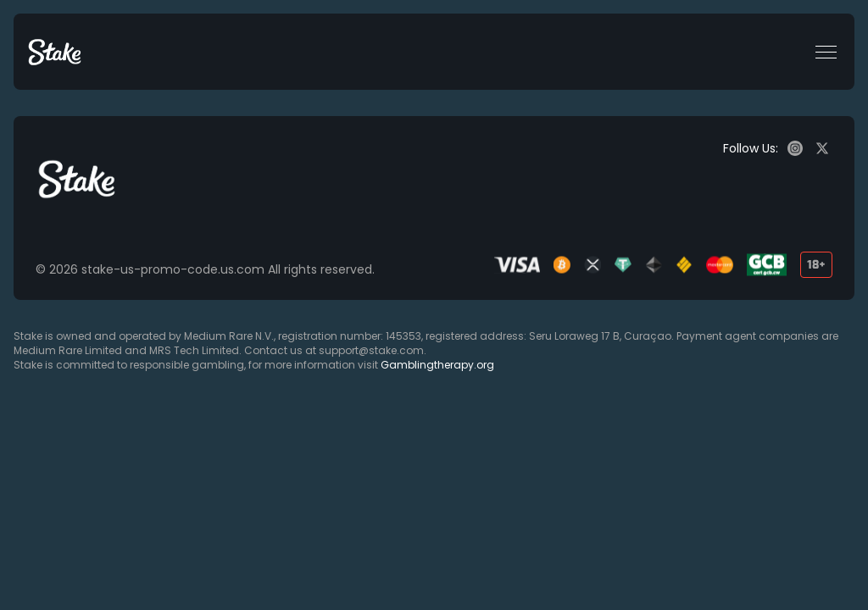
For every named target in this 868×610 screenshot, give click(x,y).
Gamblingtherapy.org (437, 365)
